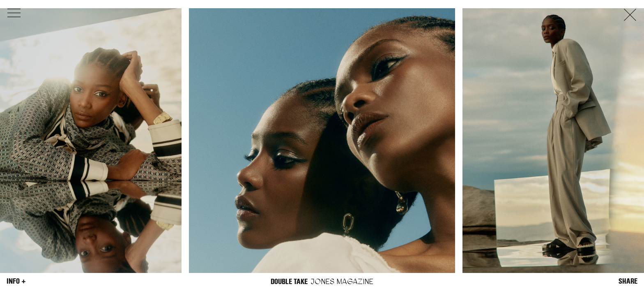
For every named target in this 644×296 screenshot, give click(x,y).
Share (628, 281)
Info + (16, 281)
